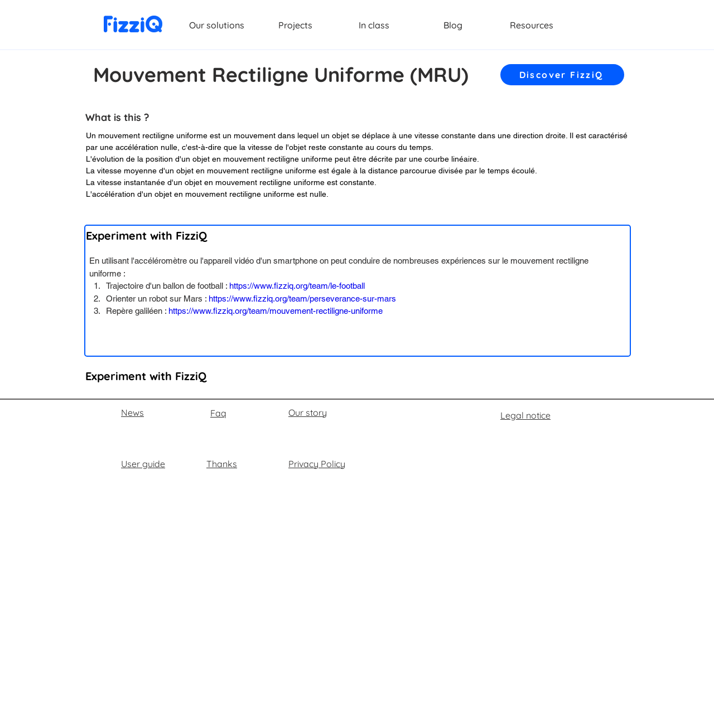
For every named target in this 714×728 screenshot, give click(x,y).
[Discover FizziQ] (562, 75)
